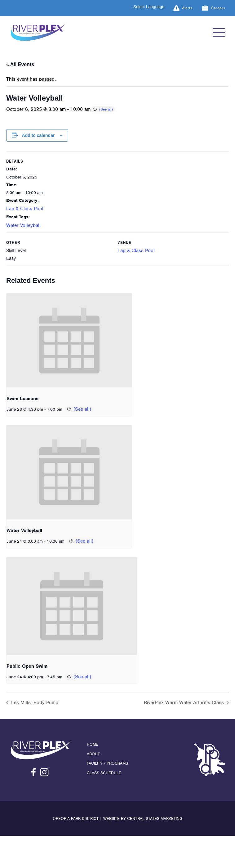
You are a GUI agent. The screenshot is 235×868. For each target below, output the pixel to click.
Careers (214, 8)
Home (93, 744)
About (93, 754)
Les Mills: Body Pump (34, 703)
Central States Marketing (155, 818)
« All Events (20, 64)
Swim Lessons (22, 399)
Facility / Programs (107, 763)
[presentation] (69, 340)
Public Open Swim (27, 666)
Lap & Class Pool (25, 209)
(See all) (106, 109)
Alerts (183, 8)
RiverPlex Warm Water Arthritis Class (185, 703)
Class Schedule (104, 773)
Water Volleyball (23, 225)
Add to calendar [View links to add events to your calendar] (38, 135)
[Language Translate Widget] (153, 7)
